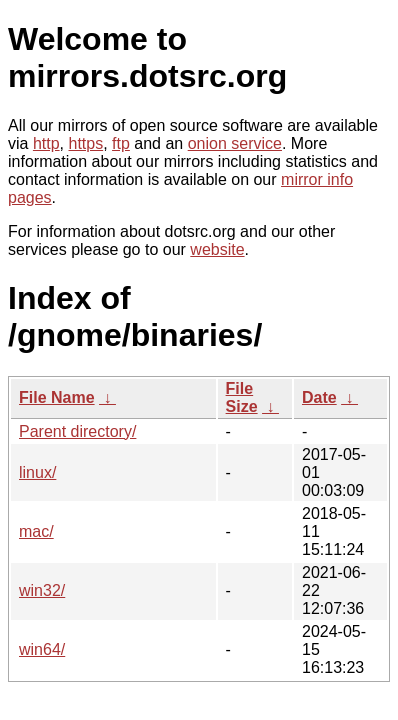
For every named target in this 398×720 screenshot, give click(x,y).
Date (319, 397)
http (46, 143)
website (217, 249)
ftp (121, 143)
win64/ (42, 649)
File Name (57, 397)
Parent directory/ (77, 431)
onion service (235, 143)
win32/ (42, 590)
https (85, 143)
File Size (242, 397)
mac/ (36, 531)
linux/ (37, 472)
